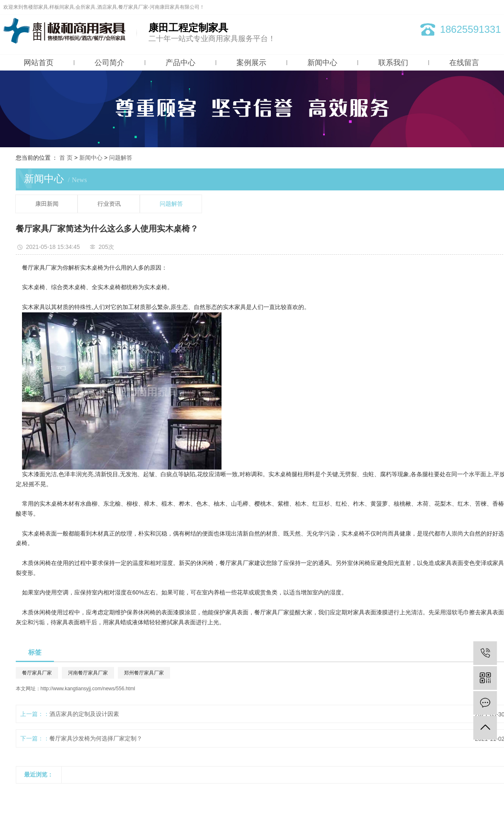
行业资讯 (109, 204)
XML (496, 7)
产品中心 (180, 63)
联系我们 (393, 63)
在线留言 (464, 63)
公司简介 (110, 63)
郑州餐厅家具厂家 (144, 673)
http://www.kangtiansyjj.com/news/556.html (88, 689)
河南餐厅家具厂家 (88, 673)
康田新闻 (47, 204)
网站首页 (39, 63)
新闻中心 (322, 63)
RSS (481, 7)
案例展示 (251, 63)
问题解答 (121, 158)
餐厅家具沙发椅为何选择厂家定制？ (96, 738)
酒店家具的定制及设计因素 (84, 714)
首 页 (66, 158)
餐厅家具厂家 (37, 673)
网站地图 (463, 7)
